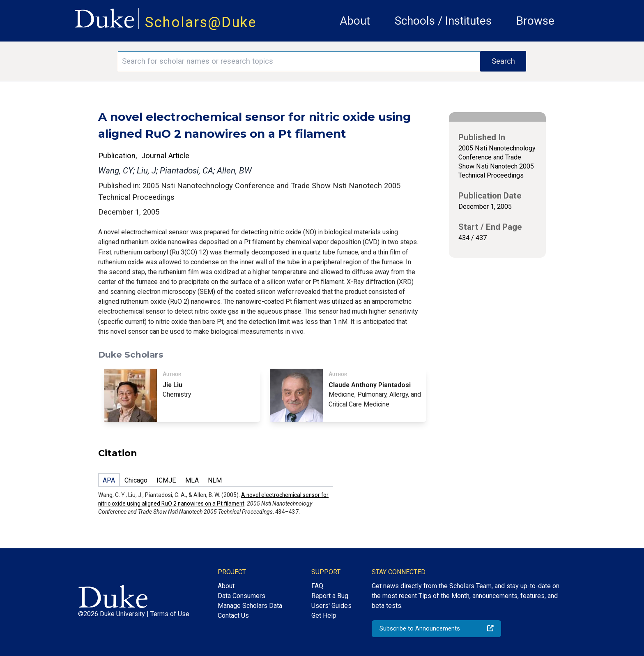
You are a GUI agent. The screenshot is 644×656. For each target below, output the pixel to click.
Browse (535, 21)
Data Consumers (241, 596)
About (355, 21)
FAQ (317, 586)
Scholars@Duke (201, 22)
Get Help (324, 616)
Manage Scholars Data (250, 606)
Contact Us (233, 616)
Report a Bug (330, 596)
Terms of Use (170, 614)
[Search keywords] (299, 61)
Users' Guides (331, 606)
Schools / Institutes (443, 21)
